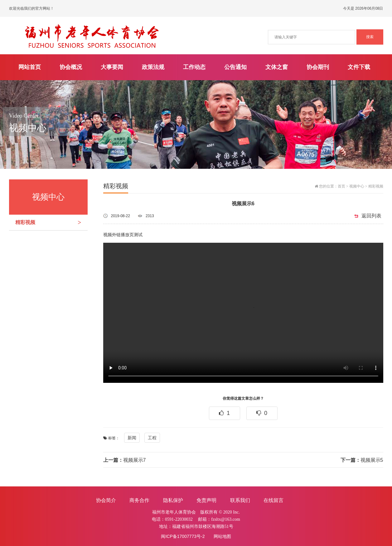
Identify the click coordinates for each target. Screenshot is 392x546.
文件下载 (359, 67)
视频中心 (357, 186)
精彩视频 (51, 222)
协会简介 (106, 500)
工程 (152, 438)
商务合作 (139, 500)
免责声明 (206, 500)
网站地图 (222, 536)
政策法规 (153, 67)
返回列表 (371, 216)
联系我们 (240, 500)
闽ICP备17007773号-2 (183, 536)
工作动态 (194, 67)
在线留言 (273, 500)
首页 (341, 186)
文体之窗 (277, 67)
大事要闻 (112, 67)
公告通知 (235, 67)
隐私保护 (173, 500)
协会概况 (71, 67)
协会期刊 (318, 67)
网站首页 (30, 67)
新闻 (132, 438)
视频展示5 (362, 460)
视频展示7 (125, 460)
